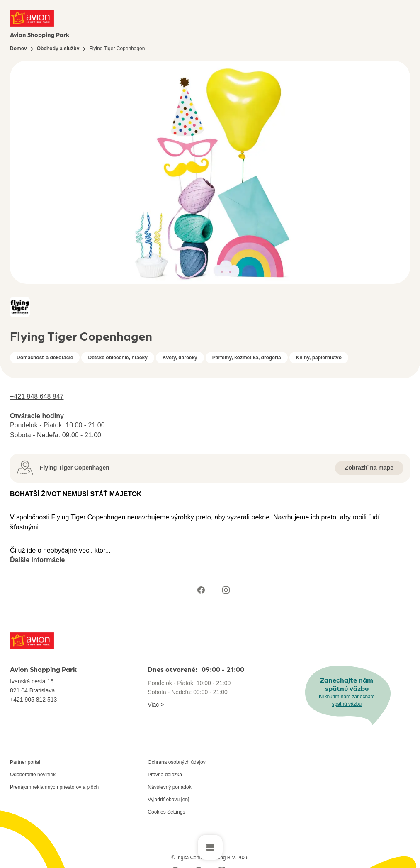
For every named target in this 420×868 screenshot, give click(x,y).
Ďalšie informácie (38, 560)
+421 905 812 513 (33, 700)
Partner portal (25, 762)
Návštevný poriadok (169, 787)
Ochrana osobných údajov (176, 762)
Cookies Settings (166, 812)
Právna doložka (165, 775)
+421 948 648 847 (37, 396)
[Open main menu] (210, 847)
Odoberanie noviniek (33, 775)
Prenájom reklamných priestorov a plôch (54, 787)
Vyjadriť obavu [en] (168, 800)
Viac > (156, 705)
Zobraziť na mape (369, 468)
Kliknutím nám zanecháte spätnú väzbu (347, 700)
